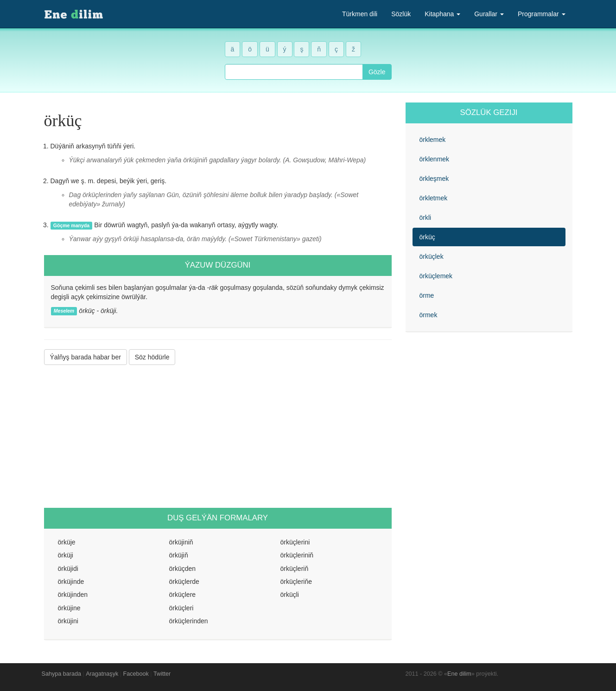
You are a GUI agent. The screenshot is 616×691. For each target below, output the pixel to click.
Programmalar (542, 14)
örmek (429, 315)
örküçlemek (436, 276)
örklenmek (435, 159)
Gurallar (489, 14)
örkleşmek (434, 179)
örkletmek (434, 198)
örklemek (433, 140)
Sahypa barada (61, 674)
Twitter (162, 674)
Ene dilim (459, 674)
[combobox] (294, 72)
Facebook (136, 674)
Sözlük (401, 14)
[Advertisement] (218, 436)
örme (427, 295)
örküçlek (432, 256)
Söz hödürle (152, 357)
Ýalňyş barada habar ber (86, 357)
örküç (427, 237)
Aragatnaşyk (102, 674)
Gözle (377, 72)
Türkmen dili (360, 14)
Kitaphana (442, 14)
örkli (425, 218)
